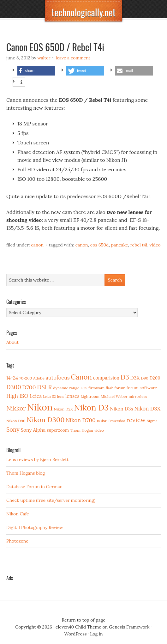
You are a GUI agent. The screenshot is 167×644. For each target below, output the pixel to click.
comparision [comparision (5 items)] (106, 378)
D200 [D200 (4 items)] (155, 378)
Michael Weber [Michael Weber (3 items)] (114, 396)
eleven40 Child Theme (78, 627)
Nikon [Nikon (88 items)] (40, 407)
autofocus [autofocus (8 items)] (57, 378)
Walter (44, 58)
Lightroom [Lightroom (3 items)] (90, 396)
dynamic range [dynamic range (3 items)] (66, 388)
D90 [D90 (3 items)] (145, 378)
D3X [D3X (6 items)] (135, 378)
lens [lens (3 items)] (61, 396)
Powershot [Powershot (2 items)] (117, 421)
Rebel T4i (139, 245)
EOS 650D (100, 245)
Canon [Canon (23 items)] (81, 377)
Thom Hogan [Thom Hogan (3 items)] (82, 430)
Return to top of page (83, 620)
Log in (96, 634)
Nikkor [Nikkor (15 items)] (16, 408)
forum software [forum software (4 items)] (142, 388)
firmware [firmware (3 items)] (96, 388)
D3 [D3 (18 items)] (125, 377)
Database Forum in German (34, 487)
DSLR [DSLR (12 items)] (44, 387)
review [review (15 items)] (136, 420)
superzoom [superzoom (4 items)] (58, 430)
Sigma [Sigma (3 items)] (152, 421)
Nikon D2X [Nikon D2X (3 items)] (63, 409)
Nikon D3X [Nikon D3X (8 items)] (147, 409)
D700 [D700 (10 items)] (29, 387)
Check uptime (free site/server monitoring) (51, 500)
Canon (37, 245)
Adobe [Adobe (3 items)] (39, 378)
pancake (120, 245)
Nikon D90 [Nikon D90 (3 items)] (16, 421)
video (155, 245)
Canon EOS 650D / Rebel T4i (55, 47)
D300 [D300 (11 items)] (14, 387)
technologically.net (83, 12)
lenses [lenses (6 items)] (72, 396)
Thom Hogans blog (26, 473)
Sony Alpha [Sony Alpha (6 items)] (33, 430)
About (12, 342)
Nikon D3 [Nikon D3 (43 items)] (92, 407)
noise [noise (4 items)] (102, 421)
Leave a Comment (73, 58)
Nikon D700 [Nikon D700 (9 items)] (81, 420)
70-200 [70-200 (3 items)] (26, 378)
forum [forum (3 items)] (120, 388)
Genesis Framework (129, 627)
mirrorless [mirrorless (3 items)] (138, 396)
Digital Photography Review (35, 527)
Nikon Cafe (18, 514)
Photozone (17, 541)
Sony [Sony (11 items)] (13, 430)
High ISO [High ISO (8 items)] (17, 396)
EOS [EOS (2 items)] (84, 388)
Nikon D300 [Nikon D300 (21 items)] (45, 420)
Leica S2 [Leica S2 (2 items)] (49, 397)
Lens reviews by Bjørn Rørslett (37, 459)
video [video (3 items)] (99, 430)
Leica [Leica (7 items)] (36, 396)
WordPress (76, 634)
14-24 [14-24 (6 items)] (12, 378)
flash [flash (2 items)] (110, 388)
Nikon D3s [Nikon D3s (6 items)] (122, 409)
